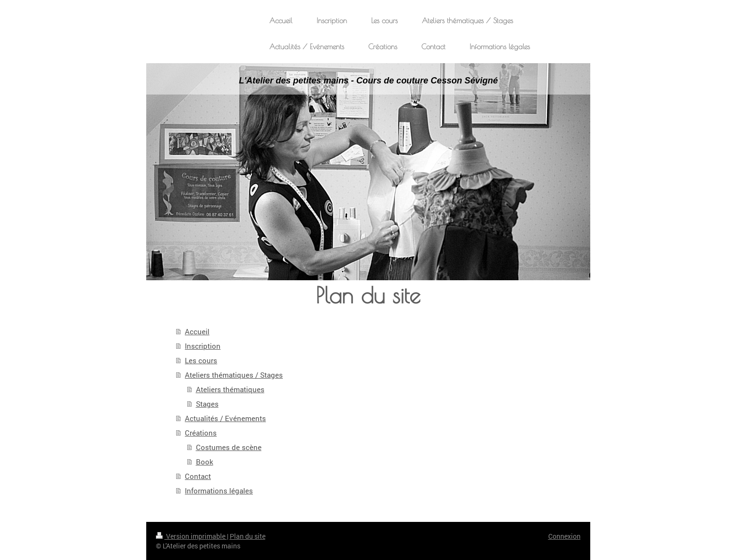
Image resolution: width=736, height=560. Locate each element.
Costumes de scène (229, 447)
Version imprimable (191, 536)
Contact (198, 476)
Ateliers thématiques (230, 389)
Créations (201, 433)
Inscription (203, 346)
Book (205, 462)
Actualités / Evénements (225, 418)
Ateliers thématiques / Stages (234, 375)
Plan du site (248, 536)
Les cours (201, 360)
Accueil (197, 331)
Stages (207, 404)
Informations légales (219, 491)
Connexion (564, 536)
